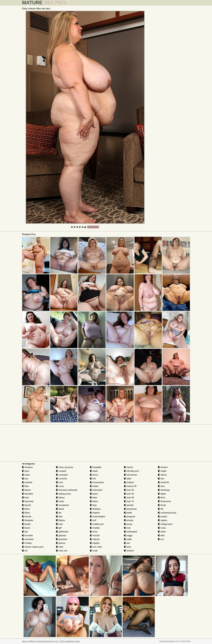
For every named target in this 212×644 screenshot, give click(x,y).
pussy (128, 524)
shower (163, 467)
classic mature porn (33, 547)
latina (94, 501)
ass (25, 479)
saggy (128, 535)
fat (59, 513)
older (128, 479)
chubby (27, 543)
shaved (129, 551)
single (162, 471)
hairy (60, 547)
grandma (62, 539)
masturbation (98, 517)
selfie (128, 539)
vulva (162, 528)
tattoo (162, 494)
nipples (95, 543)
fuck (59, 524)
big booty (28, 501)
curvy (60, 486)
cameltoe (28, 539)
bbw (25, 486)
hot (93, 479)
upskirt (163, 517)
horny (94, 475)
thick (162, 498)
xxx (161, 539)
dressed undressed (67, 490)
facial (60, 509)
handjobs (96, 467)
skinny (162, 475)
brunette (27, 535)
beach (26, 490)
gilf (59, 528)
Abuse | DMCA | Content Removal (36, 641)
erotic (60, 501)
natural (95, 539)
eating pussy (63, 494)
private (129, 520)
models (95, 528)
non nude (96, 547)
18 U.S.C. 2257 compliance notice (65, 641)
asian (26, 475)
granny (61, 543)
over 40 (129, 490)
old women (131, 475)
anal (25, 471)
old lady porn (132, 471)
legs (93, 505)
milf (93, 520)
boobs (26, 524)
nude (94, 551)
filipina (60, 520)
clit (25, 551)
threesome (164, 501)
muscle (95, 535)
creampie (62, 475)
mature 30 (130, 486)
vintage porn (165, 524)
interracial (96, 490)
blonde (27, 517)
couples (61, 471)
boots (26, 528)
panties (129, 505)
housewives (97, 482)
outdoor (129, 482)
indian (94, 486)
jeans (94, 494)
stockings (164, 490)
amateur (27, 467)
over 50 (129, 494)
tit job (162, 505)
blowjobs (28, 520)
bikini (26, 509)
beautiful (28, 494)
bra (25, 532)
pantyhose (130, 509)
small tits (164, 482)
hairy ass (62, 551)
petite (128, 513)
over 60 (129, 498)
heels (94, 471)
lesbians (95, 509)
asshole (27, 482)
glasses (61, 535)
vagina (163, 520)
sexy (128, 547)
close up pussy (64, 467)
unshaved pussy (167, 513)
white (162, 532)
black (26, 513)
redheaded (131, 532)
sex (127, 543)
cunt (59, 482)
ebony (60, 498)
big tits (27, 505)
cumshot (61, 479)
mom (94, 532)
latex (94, 498)
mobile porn (97, 524)
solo (161, 486)
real (127, 528)
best (25, 498)
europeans (62, 505)
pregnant (130, 517)
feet (59, 517)
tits (161, 509)
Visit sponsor (93, 227)
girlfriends (62, 532)
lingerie (95, 513)
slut (161, 479)
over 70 (129, 501)
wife (161, 535)
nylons (129, 467)
